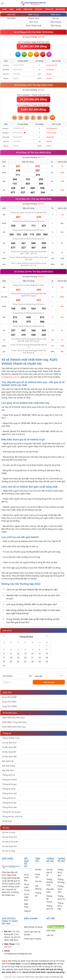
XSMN (19, 9)
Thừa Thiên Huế (33, 26)
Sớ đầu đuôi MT (9, 752)
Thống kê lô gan (9, 784)
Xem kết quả (49, 682)
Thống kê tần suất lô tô (12, 817)
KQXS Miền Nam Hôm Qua (14, 727)
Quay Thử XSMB (9, 697)
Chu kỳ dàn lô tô (9, 743)
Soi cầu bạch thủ (10, 846)
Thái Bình (11, 18)
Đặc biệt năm (8, 770)
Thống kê (7, 733)
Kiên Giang (56, 22)
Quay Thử (7, 692)
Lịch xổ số (7, 630)
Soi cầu (6, 828)
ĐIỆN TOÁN (28, 9)
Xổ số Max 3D (23, 152)
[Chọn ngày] (17, 676)
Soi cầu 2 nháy (9, 832)
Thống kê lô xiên (10, 807)
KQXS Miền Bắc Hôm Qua (13, 718)
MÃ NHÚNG (60, 9)
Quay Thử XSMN (9, 706)
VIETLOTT (39, 9)
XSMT (11, 9)
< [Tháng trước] (4, 636)
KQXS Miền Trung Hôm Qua (14, 722)
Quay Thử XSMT (9, 702)
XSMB (4, 9)
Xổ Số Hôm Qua (10, 713)
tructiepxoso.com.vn (10, 377)
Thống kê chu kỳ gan (11, 812)
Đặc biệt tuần (8, 761)
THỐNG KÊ (49, 9)
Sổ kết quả (7, 821)
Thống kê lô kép (9, 803)
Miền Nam (56, 15)
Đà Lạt (56, 18)
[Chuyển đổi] (4, 590)
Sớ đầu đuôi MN (9, 757)
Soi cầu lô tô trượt (10, 842)
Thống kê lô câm (10, 793)
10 (4, 654)
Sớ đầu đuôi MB (9, 747)
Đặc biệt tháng (9, 766)
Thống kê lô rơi (9, 798)
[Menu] (2, 4)
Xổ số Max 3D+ (23, 199)
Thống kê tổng (9, 789)
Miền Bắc (11, 15)
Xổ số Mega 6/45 (23, 32)
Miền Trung (33, 15)
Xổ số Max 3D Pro (23, 272)
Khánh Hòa (34, 18)
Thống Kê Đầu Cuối (11, 738)
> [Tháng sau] (47, 636)
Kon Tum (33, 22)
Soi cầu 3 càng (9, 851)
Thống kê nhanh (9, 780)
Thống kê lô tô (9, 775)
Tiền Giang (56, 26)
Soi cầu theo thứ (9, 837)
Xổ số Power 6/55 (23, 85)
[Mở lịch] (30, 676)
